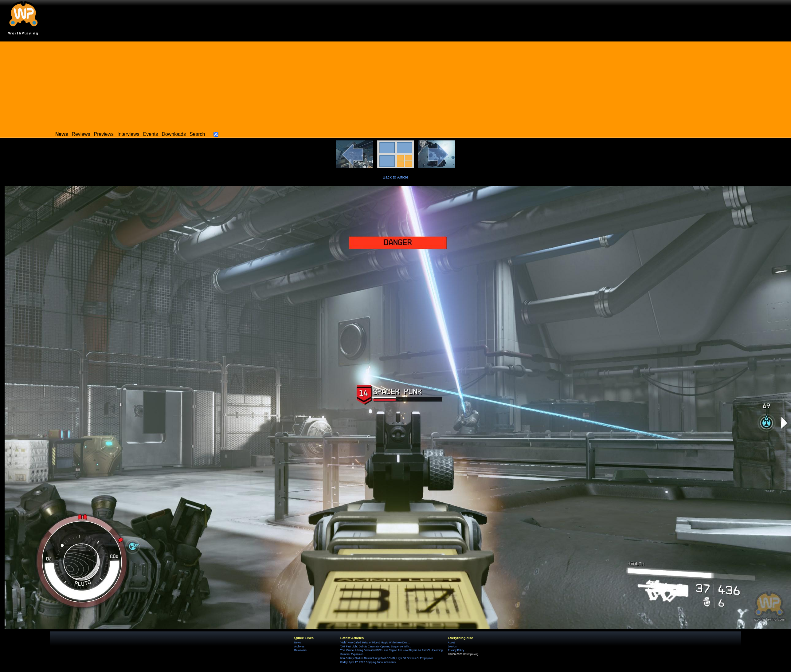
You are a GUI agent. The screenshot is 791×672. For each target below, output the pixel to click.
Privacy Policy (456, 650)
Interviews (128, 134)
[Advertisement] (396, 84)
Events (151, 134)
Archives (299, 646)
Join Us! (453, 646)
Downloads (174, 134)
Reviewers (300, 650)
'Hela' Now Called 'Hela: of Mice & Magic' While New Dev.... (375, 643)
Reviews (81, 134)
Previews (104, 134)
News (298, 643)
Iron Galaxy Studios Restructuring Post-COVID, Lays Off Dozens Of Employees (387, 658)
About (451, 643)
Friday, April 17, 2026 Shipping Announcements (368, 662)
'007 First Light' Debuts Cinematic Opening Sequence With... (376, 646)
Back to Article (396, 177)
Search (197, 134)
